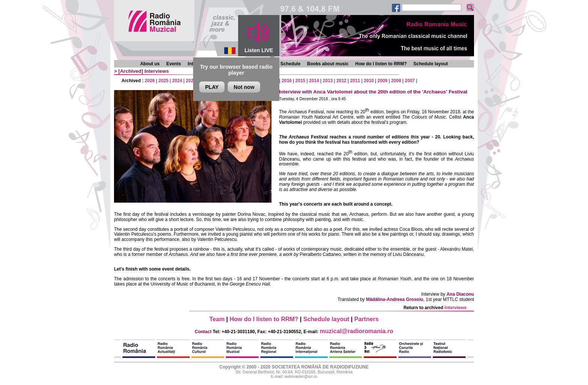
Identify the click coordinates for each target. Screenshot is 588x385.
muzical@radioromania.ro (357, 331)
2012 (341, 81)
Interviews (157, 71)
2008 (396, 81)
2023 (191, 81)
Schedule (290, 64)
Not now (244, 87)
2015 (301, 81)
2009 (383, 81)
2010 (369, 81)
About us (150, 64)
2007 (410, 81)
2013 (328, 81)
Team (217, 319)
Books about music (328, 64)
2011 (355, 81)
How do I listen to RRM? (381, 64)
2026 (150, 81)
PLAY (212, 87)
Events (173, 64)
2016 (287, 81)
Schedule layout (430, 64)
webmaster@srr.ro (301, 376)
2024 (177, 81)
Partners (367, 319)
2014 (314, 81)
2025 (164, 81)
